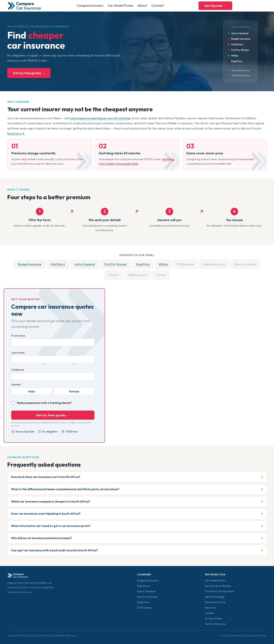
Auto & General (85, 264)
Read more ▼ (16, 133)
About (142, 6)
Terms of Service (215, 624)
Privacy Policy (213, 618)
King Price (143, 264)
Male (32, 391)
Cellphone (18, 370)
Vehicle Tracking (215, 597)
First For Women (116, 264)
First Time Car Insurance (220, 591)
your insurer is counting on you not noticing (100, 118)
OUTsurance (145, 608)
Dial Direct (58, 264)
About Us (210, 608)
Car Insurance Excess (218, 586)
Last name (18, 353)
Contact (158, 6)
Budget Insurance (30, 264)
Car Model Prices (120, 6)
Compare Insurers (90, 6)
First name (18, 336)
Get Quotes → (215, 6)
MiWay (163, 264)
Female (74, 391)
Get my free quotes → (29, 73)
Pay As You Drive (215, 602)
